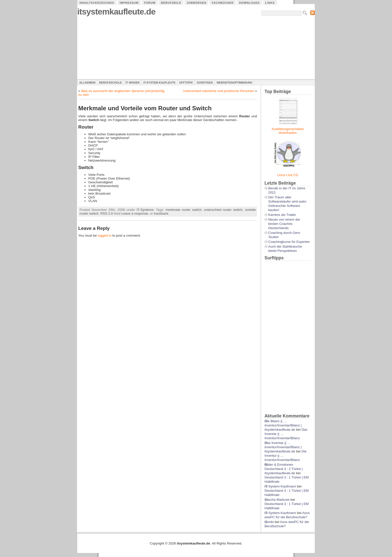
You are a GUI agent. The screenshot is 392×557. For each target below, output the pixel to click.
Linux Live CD (288, 175)
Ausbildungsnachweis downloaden (288, 131)
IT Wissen (132, 83)
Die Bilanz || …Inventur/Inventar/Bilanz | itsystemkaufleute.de (283, 425)
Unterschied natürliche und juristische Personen (219, 91)
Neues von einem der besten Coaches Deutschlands (284, 224)
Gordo (269, 522)
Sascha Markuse (277, 500)
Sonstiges (205, 83)
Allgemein (87, 83)
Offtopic (186, 83)
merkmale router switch (183, 210)
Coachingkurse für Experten (289, 242)
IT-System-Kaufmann (280, 486)
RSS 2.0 (107, 213)
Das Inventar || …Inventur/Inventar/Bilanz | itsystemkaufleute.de (283, 447)
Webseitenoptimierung (234, 83)
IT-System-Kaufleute (159, 83)
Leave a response (135, 213)
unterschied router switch (223, 210)
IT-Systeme (145, 210)
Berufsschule (110, 83)
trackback (161, 213)
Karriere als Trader (282, 215)
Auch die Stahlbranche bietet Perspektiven (285, 249)
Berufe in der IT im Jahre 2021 (287, 190)
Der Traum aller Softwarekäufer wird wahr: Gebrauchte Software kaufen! (288, 204)
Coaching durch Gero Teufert (284, 235)
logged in (105, 235)
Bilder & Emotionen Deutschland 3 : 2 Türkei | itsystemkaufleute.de (284, 469)
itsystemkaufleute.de (116, 12)
